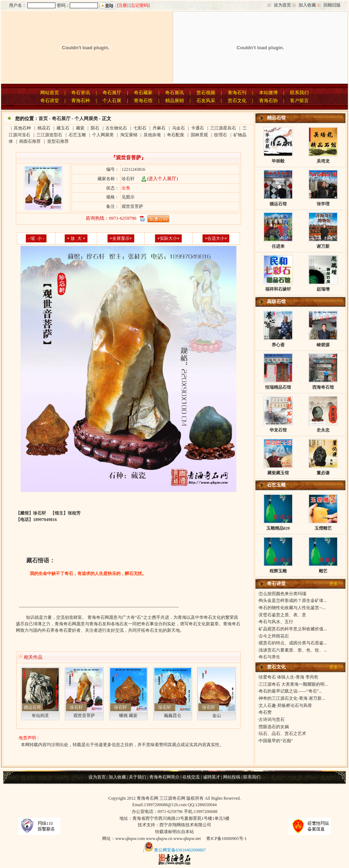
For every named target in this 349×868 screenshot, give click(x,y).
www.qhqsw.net (187, 839)
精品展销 (174, 100)
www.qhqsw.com (130, 839)
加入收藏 (307, 5)
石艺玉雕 (77, 135)
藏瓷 (80, 128)
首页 (43, 118)
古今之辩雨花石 (274, 636)
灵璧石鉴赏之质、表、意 (282, 615)
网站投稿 (232, 777)
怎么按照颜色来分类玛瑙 (282, 594)
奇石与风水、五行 (276, 622)
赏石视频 (206, 93)
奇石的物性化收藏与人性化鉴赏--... (292, 608)
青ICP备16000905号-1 (226, 839)
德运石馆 (32, 707)
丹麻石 (159, 128)
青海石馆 (143, 100)
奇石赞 (265, 712)
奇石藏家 (143, 93)
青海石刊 (237, 93)
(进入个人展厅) (160, 179)
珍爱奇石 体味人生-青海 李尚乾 (289, 677)
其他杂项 (152, 135)
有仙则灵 (40, 716)
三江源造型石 (49, 135)
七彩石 (140, 128)
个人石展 (112, 100)
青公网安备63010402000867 (180, 850)
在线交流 (191, 777)
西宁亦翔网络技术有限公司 (185, 825)
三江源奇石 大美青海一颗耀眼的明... (293, 684)
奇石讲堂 (50, 100)
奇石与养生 (269, 657)
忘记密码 (140, 5)
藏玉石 (63, 128)
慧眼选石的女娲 (274, 727)
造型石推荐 (58, 141)
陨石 (95, 128)
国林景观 (199, 135)
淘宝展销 (129, 135)
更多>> (336, 584)
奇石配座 (176, 135)
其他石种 (22, 128)
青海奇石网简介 (164, 777)
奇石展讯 (174, 93)
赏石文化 (237, 100)
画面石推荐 (30, 141)
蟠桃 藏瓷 (128, 716)
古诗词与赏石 (272, 719)
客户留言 (299, 100)
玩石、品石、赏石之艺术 (282, 734)
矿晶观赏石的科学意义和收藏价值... (293, 629)
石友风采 (206, 100)
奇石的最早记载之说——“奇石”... (290, 691)
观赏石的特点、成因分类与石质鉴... (293, 643)
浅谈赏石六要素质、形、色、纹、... (293, 650)
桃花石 (44, 128)
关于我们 (137, 777)
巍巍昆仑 (173, 716)
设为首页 (282, 5)
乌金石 (178, 128)
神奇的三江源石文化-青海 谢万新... (292, 698)
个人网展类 (86, 118)
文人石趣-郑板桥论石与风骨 (285, 705)
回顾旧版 (332, 5)
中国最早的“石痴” (276, 741)
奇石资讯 (81, 93)
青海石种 (81, 100)
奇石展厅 (112, 93)
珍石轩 (76, 707)
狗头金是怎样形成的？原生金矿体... (293, 600)
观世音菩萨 (84, 716)
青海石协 (268, 100)
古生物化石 (116, 128)
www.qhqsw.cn (159, 839)
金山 (217, 716)
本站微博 (268, 93)
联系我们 (299, 93)
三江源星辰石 (223, 128)
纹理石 (221, 135)
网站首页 (50, 93)
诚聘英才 (212, 777)
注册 (123, 5)
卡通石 (198, 128)
